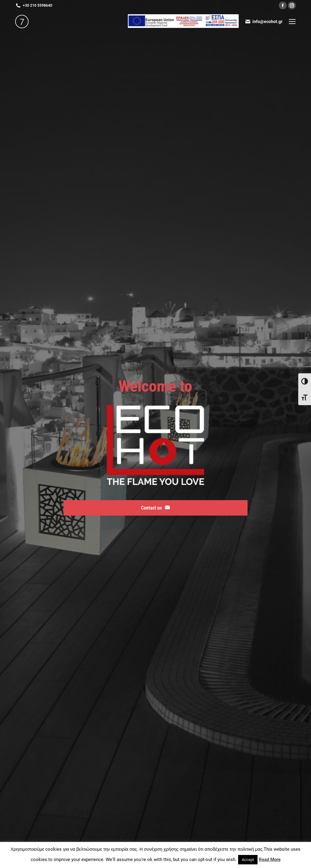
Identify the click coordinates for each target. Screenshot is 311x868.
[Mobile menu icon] (292, 22)
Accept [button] (248, 860)
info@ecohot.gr (264, 22)
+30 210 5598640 (34, 5)
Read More (270, 860)
